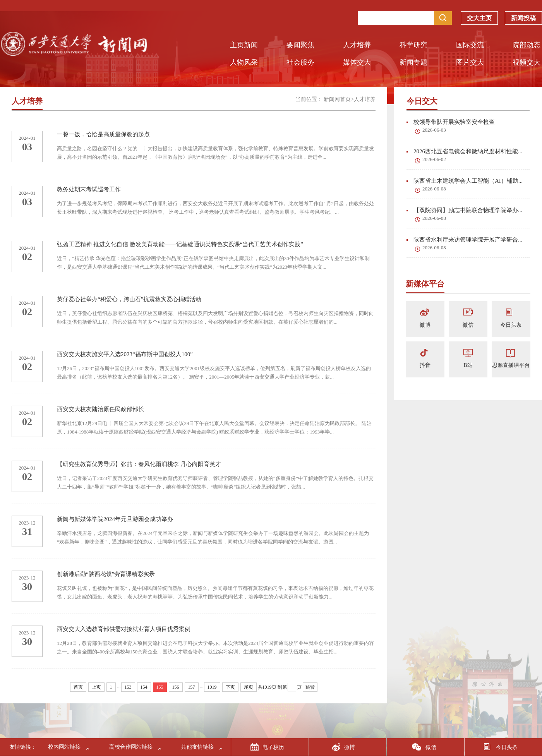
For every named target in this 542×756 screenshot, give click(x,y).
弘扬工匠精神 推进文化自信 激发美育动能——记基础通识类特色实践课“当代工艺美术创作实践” (180, 244)
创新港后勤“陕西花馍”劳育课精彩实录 (106, 574)
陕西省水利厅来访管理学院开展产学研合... (464, 240)
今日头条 (511, 325)
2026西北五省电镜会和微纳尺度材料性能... (464, 151)
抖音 (425, 365)
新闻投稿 (523, 20)
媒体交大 (357, 62)
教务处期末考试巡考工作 (89, 189)
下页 (230, 687)
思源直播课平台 (511, 365)
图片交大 (470, 62)
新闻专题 (413, 62)
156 (176, 687)
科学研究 (413, 45)
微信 (468, 325)
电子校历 (273, 747)
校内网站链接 (64, 747)
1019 (212, 687)
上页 (96, 687)
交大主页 (479, 20)
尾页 (249, 687)
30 (27, 587)
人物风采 (244, 62)
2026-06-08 (434, 189)
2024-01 (27, 138)
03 (27, 147)
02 (27, 257)
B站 (468, 365)
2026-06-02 (434, 159)
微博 (425, 325)
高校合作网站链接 (131, 747)
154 (144, 687)
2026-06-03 (434, 130)
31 (27, 532)
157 (192, 687)
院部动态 (527, 45)
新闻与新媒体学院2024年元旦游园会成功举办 (115, 519)
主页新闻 (244, 45)
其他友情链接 (197, 747)
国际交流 (470, 45)
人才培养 (357, 45)
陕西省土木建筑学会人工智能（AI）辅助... (465, 181)
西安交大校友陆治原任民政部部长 (100, 409)
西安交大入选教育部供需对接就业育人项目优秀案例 (124, 629)
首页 (78, 687)
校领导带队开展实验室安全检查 (451, 122)
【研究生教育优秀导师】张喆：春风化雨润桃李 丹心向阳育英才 (139, 464)
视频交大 (527, 62)
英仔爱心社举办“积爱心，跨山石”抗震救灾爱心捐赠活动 (129, 299)
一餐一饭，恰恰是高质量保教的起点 (103, 134)
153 (128, 687)
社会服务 (300, 62)
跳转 (310, 687)
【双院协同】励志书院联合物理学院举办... (464, 210)
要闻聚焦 (300, 45)
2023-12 (27, 523)
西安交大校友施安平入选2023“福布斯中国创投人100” (125, 354)
